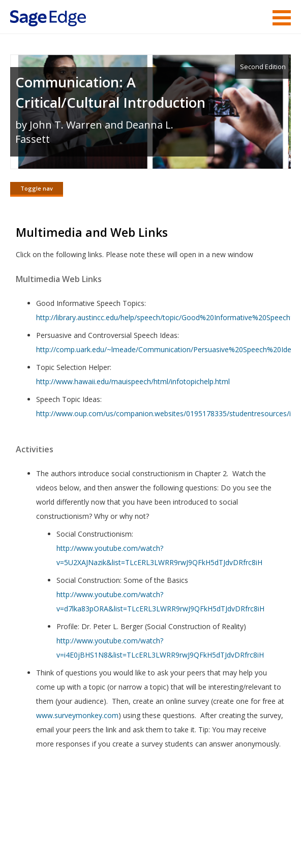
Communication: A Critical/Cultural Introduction (110, 92)
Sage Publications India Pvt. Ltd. (158, 806)
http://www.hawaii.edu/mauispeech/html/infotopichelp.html (133, 381)
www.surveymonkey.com (77, 715)
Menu (282, 18)
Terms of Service (105, 830)
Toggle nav (37, 188)
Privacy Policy (224, 830)
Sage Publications (68, 806)
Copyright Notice (167, 830)
